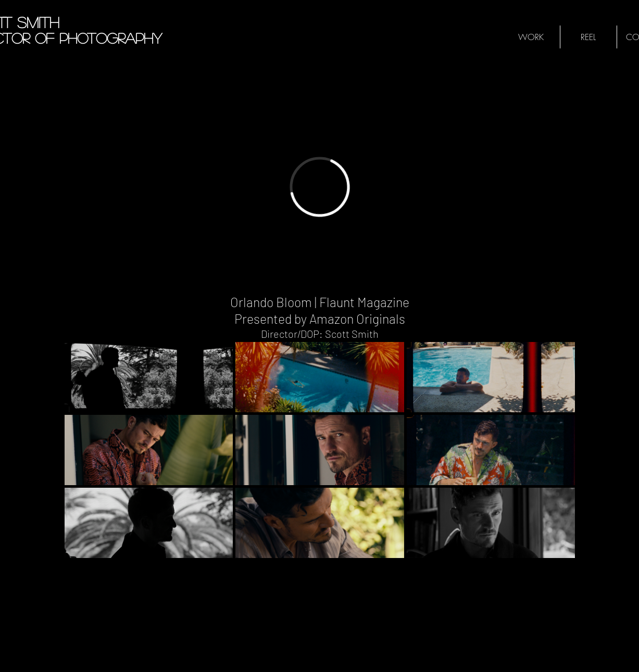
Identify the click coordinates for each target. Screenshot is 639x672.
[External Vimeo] (320, 187)
